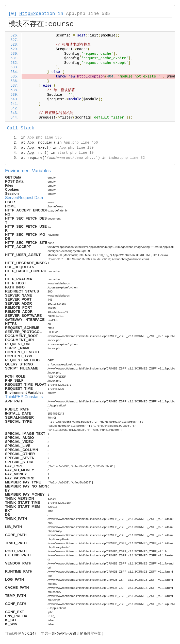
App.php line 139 (76, 148)
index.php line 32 (127, 158)
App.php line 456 (81, 143)
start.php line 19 (76, 153)
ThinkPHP (13, 633)
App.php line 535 (88, 14)
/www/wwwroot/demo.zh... (71, 158)
